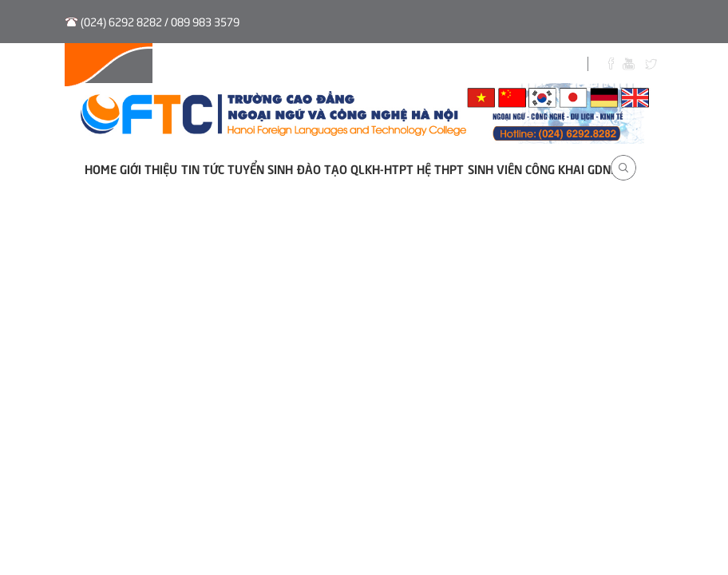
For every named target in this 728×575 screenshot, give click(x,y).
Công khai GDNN (572, 168)
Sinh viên (434, 65)
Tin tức (203, 168)
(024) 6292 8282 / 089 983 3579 (160, 21)
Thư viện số (357, 65)
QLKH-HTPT (382, 168)
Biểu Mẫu (504, 65)
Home (101, 168)
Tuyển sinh (276, 65)
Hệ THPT (440, 168)
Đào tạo (322, 168)
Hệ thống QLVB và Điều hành (150, 65)
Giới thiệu (148, 168)
